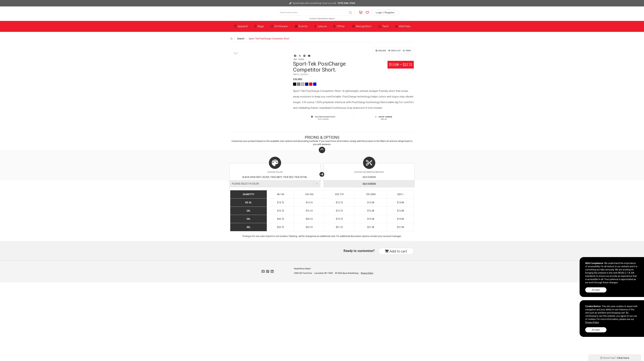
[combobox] (275, 184)
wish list (394, 51)
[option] (236, 47)
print (407, 51)
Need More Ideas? (326, 19)
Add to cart (396, 251)
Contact (313, 19)
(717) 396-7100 (346, 3)
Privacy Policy (367, 273)
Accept (596, 290)
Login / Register (385, 12)
